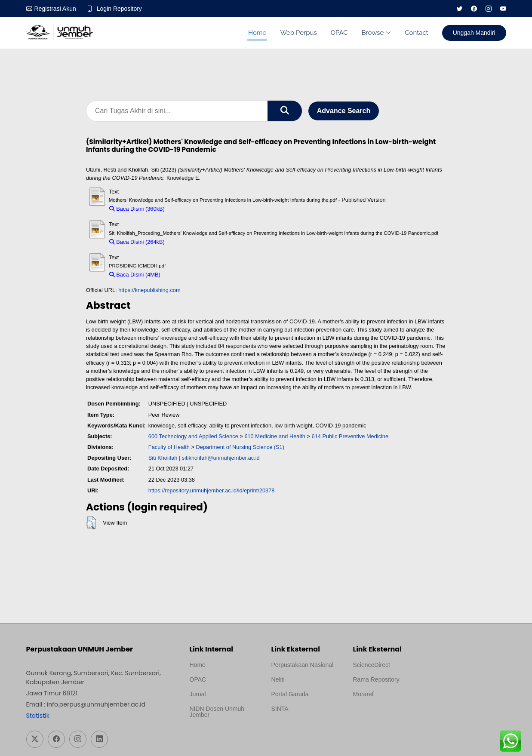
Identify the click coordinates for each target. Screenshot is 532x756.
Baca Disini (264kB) (137, 242)
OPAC (339, 33)
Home (257, 33)
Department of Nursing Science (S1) (240, 447)
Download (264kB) (191, 242)
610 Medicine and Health (275, 436)
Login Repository (119, 9)
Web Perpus (298, 33)
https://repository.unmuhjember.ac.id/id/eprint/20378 (212, 490)
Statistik (38, 716)
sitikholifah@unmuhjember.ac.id (221, 458)
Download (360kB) (191, 209)
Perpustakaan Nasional (303, 665)
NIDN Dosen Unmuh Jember (217, 712)
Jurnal (198, 694)
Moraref (363, 694)
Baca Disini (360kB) (137, 209)
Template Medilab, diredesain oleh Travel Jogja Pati (301, 729)
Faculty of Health (169, 447)
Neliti (278, 679)
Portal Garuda (290, 694)
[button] (91, 523)
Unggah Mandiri (474, 33)
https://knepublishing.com (149, 290)
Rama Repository (376, 679)
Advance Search (344, 111)
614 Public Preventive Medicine (350, 436)
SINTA (280, 709)
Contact (416, 33)
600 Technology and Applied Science (193, 436)
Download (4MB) (185, 275)
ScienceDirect (372, 665)
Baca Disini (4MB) (135, 275)
